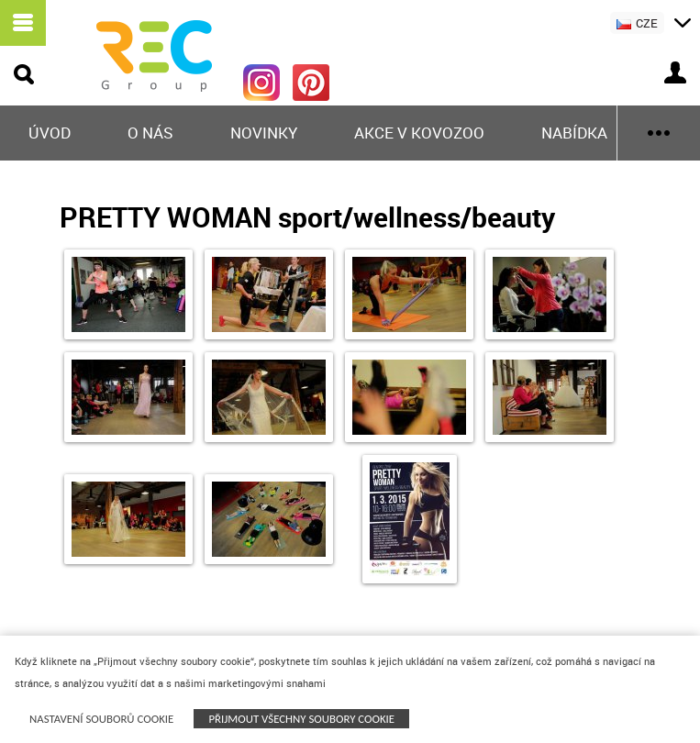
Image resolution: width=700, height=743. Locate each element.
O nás (150, 133)
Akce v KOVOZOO (419, 133)
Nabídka (574, 133)
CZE (637, 23)
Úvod (50, 133)
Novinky (264, 133)
